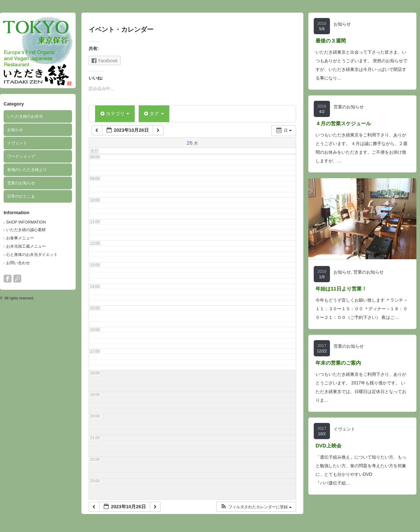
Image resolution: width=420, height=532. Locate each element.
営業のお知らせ (21, 183)
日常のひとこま (21, 196)
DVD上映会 (329, 446)
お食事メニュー (20, 238)
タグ (154, 114)
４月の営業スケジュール (343, 123)
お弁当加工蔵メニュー (26, 246)
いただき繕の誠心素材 (26, 230)
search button (17, 279)
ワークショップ (21, 156)
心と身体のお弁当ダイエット (32, 254)
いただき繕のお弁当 (25, 116)
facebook (8, 279)
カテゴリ (115, 114)
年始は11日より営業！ (341, 289)
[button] (256, 507)
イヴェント (17, 143)
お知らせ (15, 130)
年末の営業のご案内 (338, 363)
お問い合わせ (18, 263)
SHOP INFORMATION (26, 222)
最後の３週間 (331, 41)
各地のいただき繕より (27, 170)
